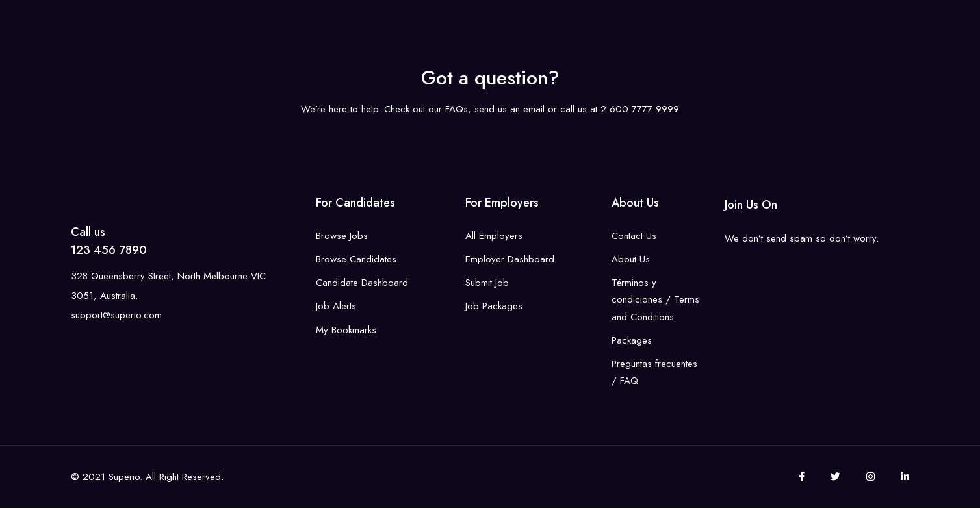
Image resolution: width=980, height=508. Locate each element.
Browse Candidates (356, 259)
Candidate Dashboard (362, 283)
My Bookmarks (346, 330)
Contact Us (634, 236)
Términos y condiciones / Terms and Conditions (655, 300)
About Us (631, 259)
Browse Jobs (342, 236)
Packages (632, 340)
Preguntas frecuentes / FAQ (654, 372)
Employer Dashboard (510, 259)
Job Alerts (336, 306)
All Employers (494, 236)
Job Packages (494, 306)
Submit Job (487, 283)
